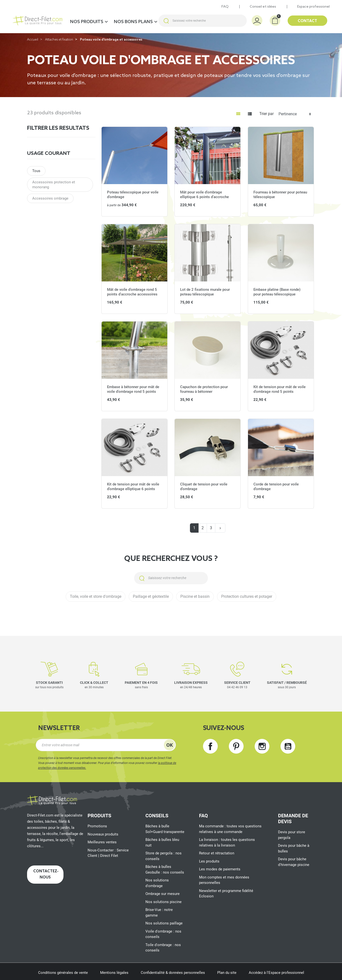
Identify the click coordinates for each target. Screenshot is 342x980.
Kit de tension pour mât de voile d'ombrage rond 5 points (280, 389)
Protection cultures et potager (247, 596)
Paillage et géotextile (151, 596)
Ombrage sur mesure (163, 894)
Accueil (33, 40)
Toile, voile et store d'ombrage (96, 596)
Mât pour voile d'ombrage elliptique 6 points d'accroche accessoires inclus (204, 197)
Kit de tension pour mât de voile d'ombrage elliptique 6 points (133, 487)
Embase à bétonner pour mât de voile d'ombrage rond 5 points (133, 389)
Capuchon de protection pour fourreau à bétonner (204, 389)
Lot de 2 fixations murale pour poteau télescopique (205, 292)
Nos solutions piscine (163, 902)
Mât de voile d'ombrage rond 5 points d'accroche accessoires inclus (132, 294)
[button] (275, 21)
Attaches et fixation (59, 40)
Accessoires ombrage (50, 198)
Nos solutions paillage (164, 923)
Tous (36, 171)
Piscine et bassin (195, 596)
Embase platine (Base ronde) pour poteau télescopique (277, 292)
